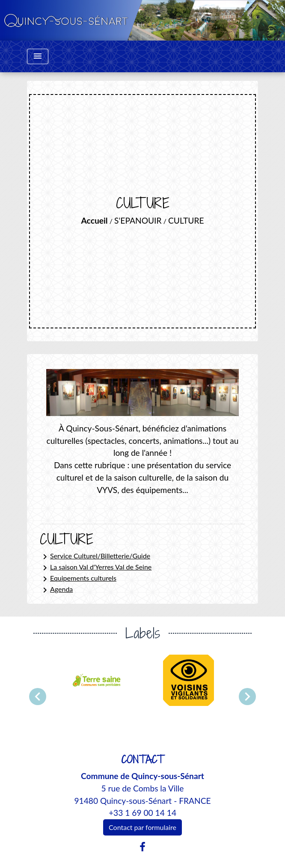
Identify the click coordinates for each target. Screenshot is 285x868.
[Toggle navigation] (38, 56)
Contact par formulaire (142, 827)
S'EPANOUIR (138, 220)
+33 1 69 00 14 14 (142, 813)
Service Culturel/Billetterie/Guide (95, 557)
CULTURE (186, 220)
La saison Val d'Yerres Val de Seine (96, 568)
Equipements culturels (78, 579)
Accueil (95, 220)
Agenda (56, 590)
